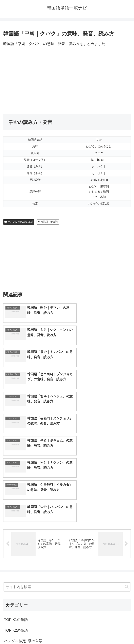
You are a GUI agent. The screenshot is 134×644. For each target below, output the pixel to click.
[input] (67, 482)
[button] (127, 482)
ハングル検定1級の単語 (19, 222)
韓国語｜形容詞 (48, 222)
